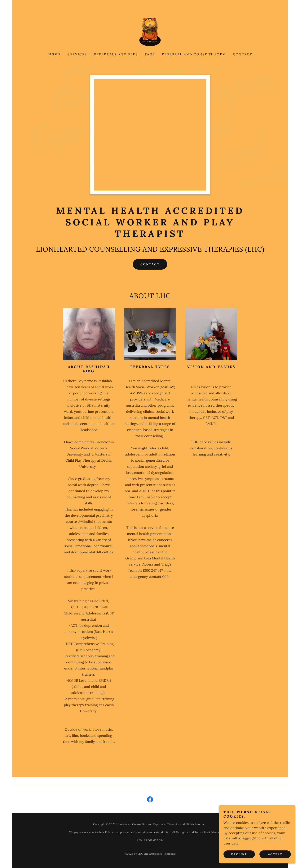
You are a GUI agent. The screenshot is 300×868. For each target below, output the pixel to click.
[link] (150, 32)
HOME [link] (55, 54)
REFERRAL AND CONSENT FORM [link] (194, 54)
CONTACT (150, 264)
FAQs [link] (150, 54)
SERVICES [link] (77, 54)
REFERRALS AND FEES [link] (116, 54)
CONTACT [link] (243, 54)
